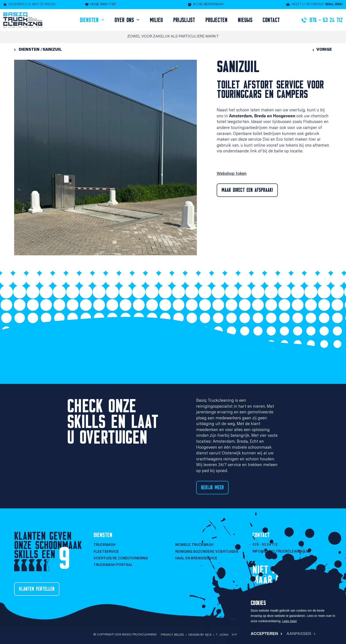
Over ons (125, 20)
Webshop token (232, 174)
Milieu (156, 20)
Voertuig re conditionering (121, 558)
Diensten (90, 20)
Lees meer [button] (290, 621)
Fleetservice (106, 552)
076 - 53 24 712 (265, 545)
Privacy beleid (172, 635)
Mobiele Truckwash (194, 545)
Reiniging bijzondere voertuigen (207, 552)
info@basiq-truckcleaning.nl (281, 552)
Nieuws (245, 20)
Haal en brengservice (196, 558)
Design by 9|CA (200, 635)
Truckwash (104, 545)
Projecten (216, 20)
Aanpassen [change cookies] (299, 634)
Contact (271, 20)
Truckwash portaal (113, 565)
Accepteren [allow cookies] (264, 634)
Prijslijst (184, 20)
